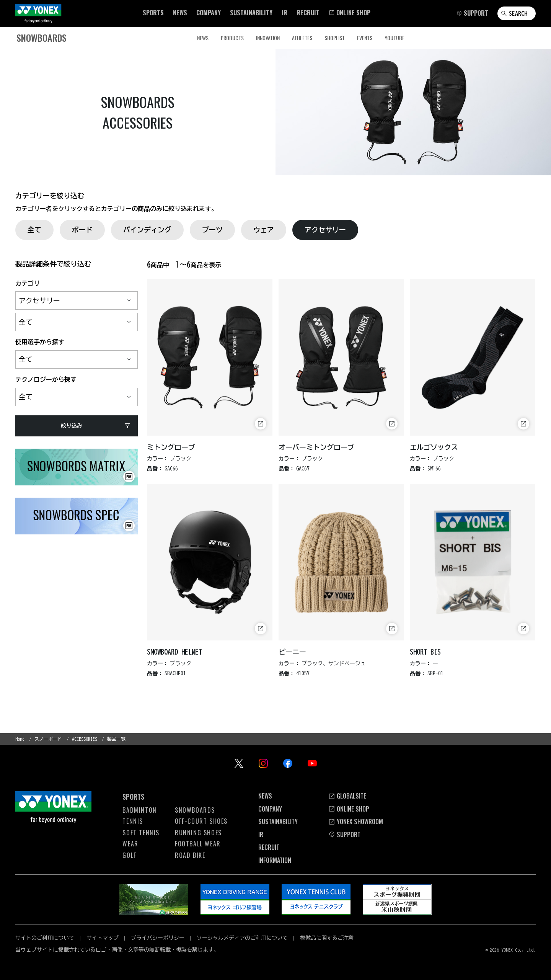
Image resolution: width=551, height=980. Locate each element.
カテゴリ (28, 283)
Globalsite (347, 796)
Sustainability (278, 822)
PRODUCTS (232, 38)
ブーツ (212, 230)
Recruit (269, 847)
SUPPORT (344, 835)
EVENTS (365, 38)
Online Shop (349, 809)
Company (270, 809)
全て (34, 230)
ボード (82, 230)
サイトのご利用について (45, 938)
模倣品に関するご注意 (327, 938)
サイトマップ (103, 938)
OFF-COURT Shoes (201, 821)
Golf (129, 855)
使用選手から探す (40, 342)
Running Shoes (198, 833)
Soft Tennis (141, 833)
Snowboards (195, 810)
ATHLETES (302, 38)
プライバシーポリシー (158, 938)
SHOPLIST (335, 38)
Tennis (133, 821)
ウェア (264, 230)
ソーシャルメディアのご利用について (242, 938)
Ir (261, 835)
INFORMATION (275, 860)
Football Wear (198, 844)
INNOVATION (268, 38)
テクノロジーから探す (46, 379)
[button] (153, 13)
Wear (130, 844)
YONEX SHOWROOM (356, 822)
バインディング (147, 230)
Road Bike (190, 855)
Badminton (139, 810)
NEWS (203, 38)
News (265, 796)
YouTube (395, 38)
